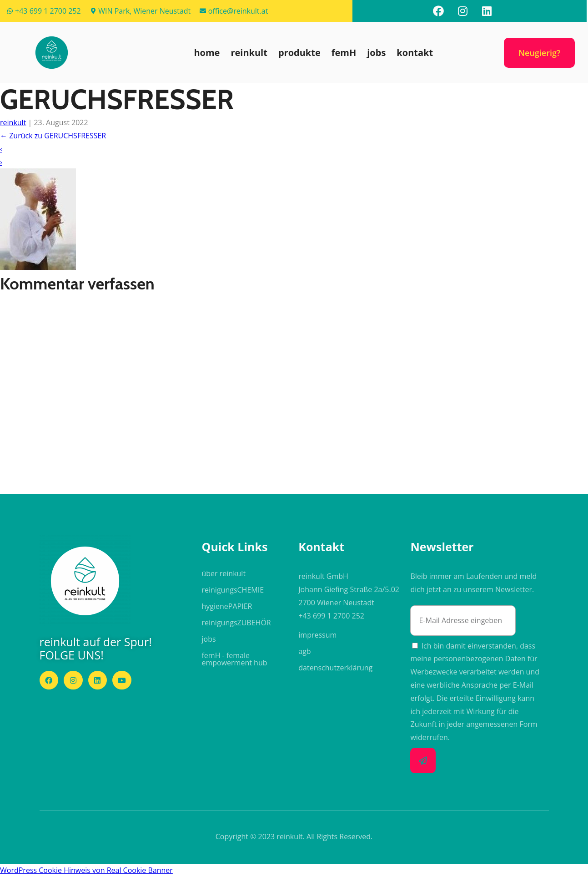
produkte (299, 53)
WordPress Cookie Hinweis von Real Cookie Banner (86, 870)
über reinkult (224, 573)
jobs (376, 53)
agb (304, 651)
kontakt (415, 53)
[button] (52, 53)
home (207, 53)
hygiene (227, 606)
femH (344, 53)
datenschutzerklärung (335, 668)
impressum (317, 635)
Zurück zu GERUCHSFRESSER (53, 136)
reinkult (249, 53)
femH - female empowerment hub (234, 659)
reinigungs (233, 590)
